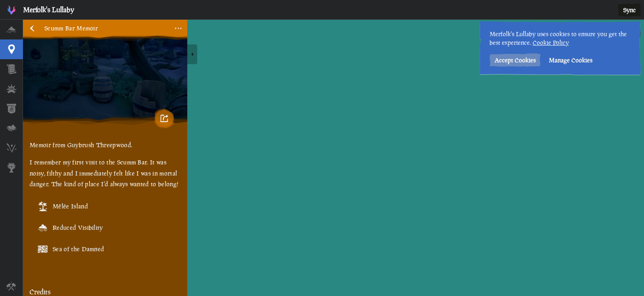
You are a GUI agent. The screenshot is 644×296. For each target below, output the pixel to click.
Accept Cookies (515, 60)
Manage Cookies (570, 60)
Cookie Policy (551, 43)
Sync (629, 10)
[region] (333, 158)
